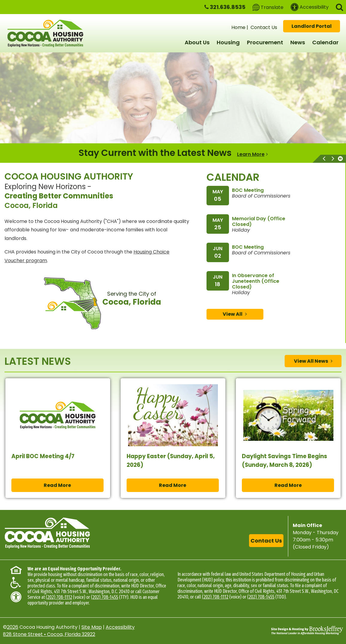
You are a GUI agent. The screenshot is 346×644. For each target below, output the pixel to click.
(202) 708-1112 (59, 597)
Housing (228, 42)
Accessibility (120, 627)
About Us (197, 42)
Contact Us (264, 27)
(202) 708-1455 (105, 597)
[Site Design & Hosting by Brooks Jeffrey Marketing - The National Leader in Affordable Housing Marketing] (307, 631)
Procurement (265, 42)
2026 (13, 627)
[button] (339, 7)
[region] (173, 153)
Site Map (92, 627)
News (298, 42)
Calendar (325, 42)
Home (238, 27)
